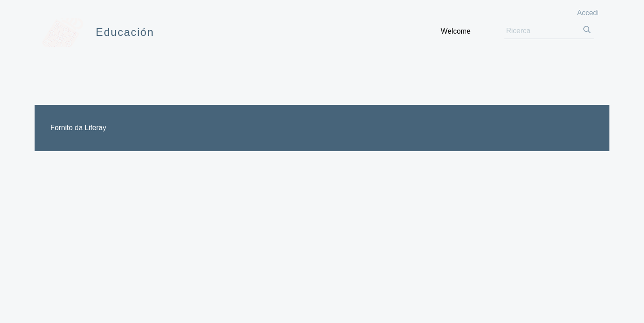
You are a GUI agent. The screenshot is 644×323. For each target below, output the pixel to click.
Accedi (588, 13)
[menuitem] (456, 31)
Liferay (95, 128)
